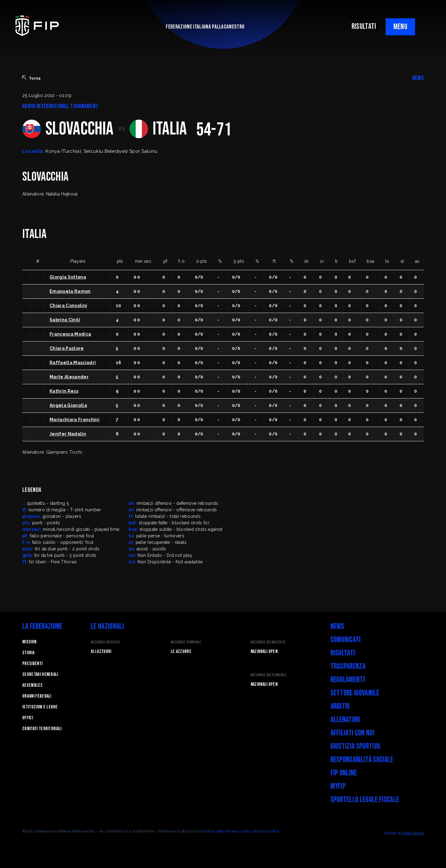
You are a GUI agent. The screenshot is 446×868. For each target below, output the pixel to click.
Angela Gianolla (68, 405)
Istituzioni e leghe (40, 707)
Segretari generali (40, 674)
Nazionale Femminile (186, 642)
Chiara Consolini (68, 306)
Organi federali (37, 696)
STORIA (28, 653)
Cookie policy (214, 831)
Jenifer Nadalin (68, 434)
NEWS (418, 78)
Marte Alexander (69, 377)
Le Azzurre (181, 652)
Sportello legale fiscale (365, 800)
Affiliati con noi (352, 733)
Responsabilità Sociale (362, 760)
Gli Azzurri (101, 652)
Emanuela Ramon (70, 291)
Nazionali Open (264, 652)
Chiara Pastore (67, 348)
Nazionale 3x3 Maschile (268, 642)
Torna (32, 78)
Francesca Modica (70, 334)
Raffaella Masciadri (73, 363)
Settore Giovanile (355, 693)
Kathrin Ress (64, 391)
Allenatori (345, 720)
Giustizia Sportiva (355, 746)
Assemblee (33, 685)
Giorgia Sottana (68, 277)
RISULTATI (364, 26)
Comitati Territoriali (42, 729)
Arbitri (340, 706)
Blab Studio (413, 833)
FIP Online (344, 773)
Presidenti (32, 664)
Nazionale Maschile (106, 642)
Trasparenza (348, 666)
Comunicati (346, 640)
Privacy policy (239, 831)
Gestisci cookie (266, 831)
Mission (29, 642)
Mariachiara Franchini (74, 420)
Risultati (343, 653)
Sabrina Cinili (65, 320)
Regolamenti (348, 680)
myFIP (338, 786)
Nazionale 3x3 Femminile (269, 675)
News (337, 626)
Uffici (28, 718)
